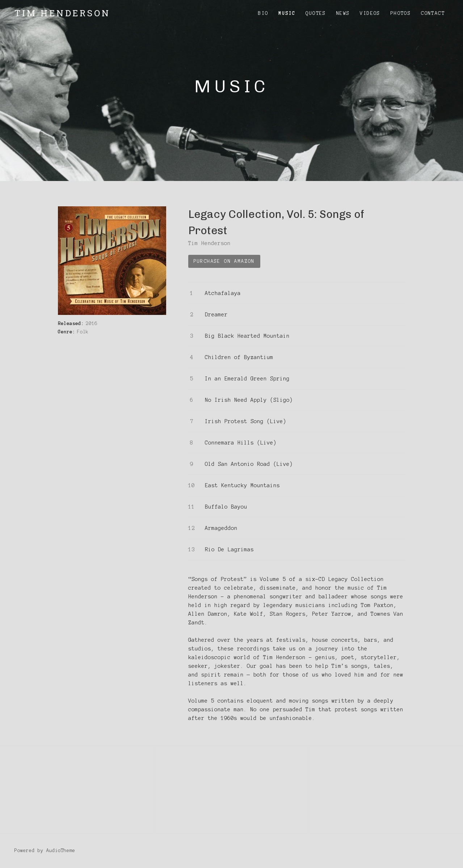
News (343, 13)
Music (287, 13)
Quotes (316, 13)
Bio (263, 13)
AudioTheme (61, 851)
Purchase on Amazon (224, 261)
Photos (401, 13)
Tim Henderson (62, 13)
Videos (370, 13)
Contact (433, 13)
